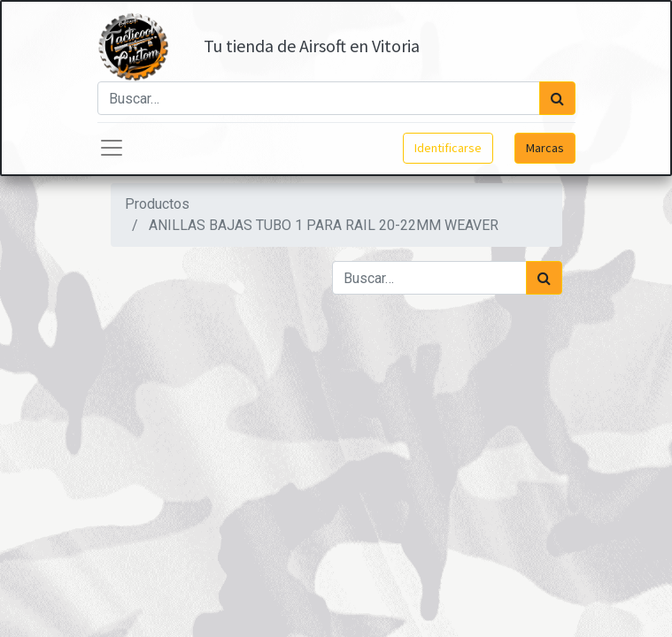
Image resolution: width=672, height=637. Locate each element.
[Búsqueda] (557, 98)
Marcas (545, 148)
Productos (157, 204)
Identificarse (448, 148)
